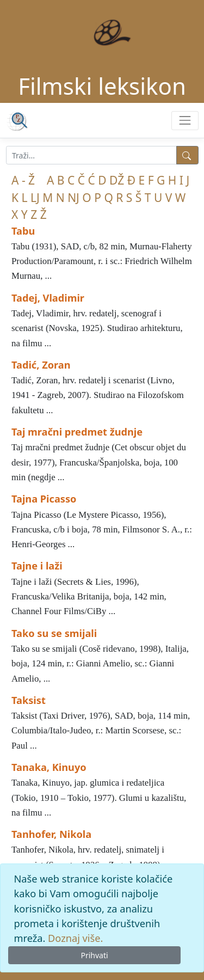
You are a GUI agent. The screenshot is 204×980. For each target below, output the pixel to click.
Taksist (29, 700)
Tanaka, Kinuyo (49, 767)
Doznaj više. (75, 938)
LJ (35, 198)
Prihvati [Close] (94, 955)
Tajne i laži (37, 566)
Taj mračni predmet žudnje (77, 432)
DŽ (117, 180)
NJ (73, 198)
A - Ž (23, 180)
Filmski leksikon (102, 86)
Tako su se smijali (54, 633)
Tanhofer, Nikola (51, 834)
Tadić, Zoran (41, 365)
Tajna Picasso (44, 499)
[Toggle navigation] (185, 121)
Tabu (23, 231)
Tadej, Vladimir (48, 298)
